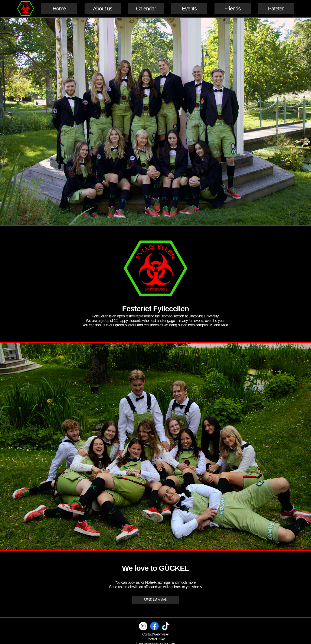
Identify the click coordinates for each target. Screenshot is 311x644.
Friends (232, 9)
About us (103, 9)
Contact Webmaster (155, 634)
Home (59, 9)
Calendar (146, 9)
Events (189, 9)
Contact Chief (155, 639)
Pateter (276, 9)
